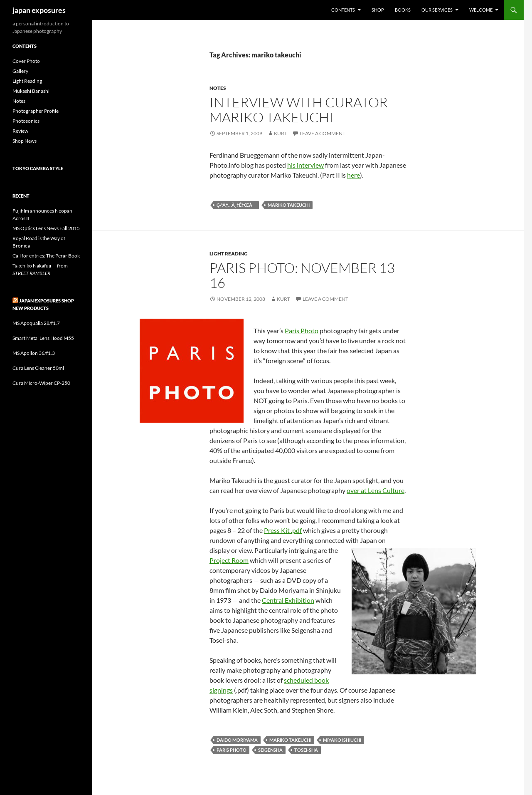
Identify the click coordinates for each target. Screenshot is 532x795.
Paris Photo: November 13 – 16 (307, 275)
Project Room (229, 560)
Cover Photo (26, 61)
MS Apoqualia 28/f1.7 (36, 323)
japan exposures (39, 10)
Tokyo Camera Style (38, 168)
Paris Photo (302, 331)
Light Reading (229, 254)
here (353, 175)
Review (20, 131)
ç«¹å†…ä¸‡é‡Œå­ (236, 205)
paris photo (232, 750)
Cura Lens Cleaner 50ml (38, 368)
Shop (378, 10)
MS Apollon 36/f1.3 (34, 353)
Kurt (281, 133)
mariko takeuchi (289, 205)
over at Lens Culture (376, 490)
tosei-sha (306, 750)
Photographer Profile (36, 111)
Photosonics (26, 121)
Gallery (20, 71)
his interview (305, 165)
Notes (218, 88)
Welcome (481, 10)
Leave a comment (323, 133)
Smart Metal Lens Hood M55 (43, 338)
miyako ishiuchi (342, 740)
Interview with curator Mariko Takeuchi (299, 110)
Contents (343, 10)
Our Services (437, 10)
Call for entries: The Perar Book (46, 256)
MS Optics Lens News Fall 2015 (46, 228)
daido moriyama (237, 740)
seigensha (270, 750)
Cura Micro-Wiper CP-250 (41, 383)
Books (403, 10)
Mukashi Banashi (31, 91)
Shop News (25, 141)
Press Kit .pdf (283, 530)
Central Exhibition (288, 600)
